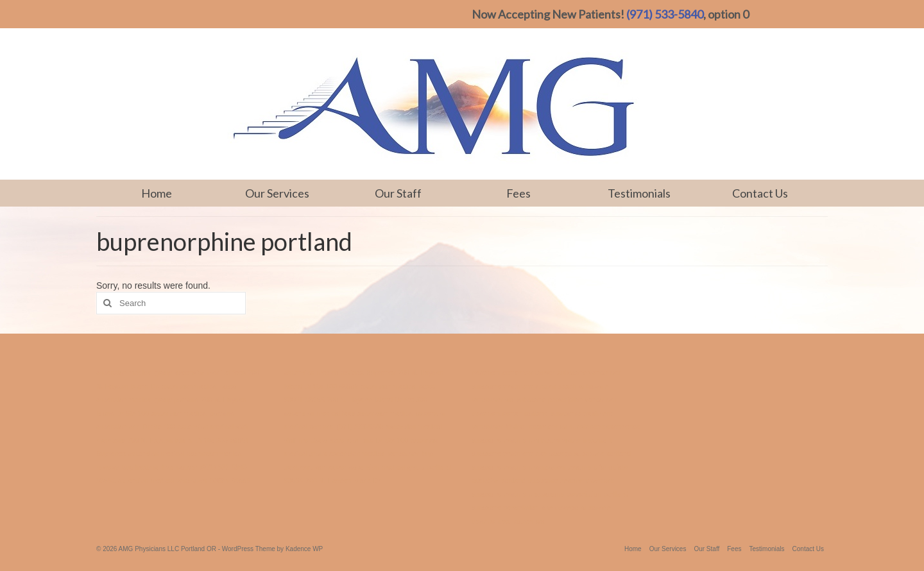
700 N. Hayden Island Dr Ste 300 (177, 440)
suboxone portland (603, 454)
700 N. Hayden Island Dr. (344, 481)
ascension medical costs (199, 386)
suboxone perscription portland (581, 494)
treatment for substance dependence (585, 427)
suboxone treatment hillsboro (516, 440)
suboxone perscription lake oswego (525, 507)
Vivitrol (516, 427)
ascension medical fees (210, 373)
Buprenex (111, 454)
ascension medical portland (193, 413)
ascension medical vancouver (163, 481)
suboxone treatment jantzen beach (524, 386)
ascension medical (157, 454)
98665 (241, 481)
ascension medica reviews (324, 373)
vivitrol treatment (587, 440)
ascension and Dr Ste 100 (136, 427)
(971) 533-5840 (665, 14)
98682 (106, 481)
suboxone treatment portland (572, 481)
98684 (219, 481)
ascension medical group (134, 373)
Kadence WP (304, 549)
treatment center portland (510, 413)
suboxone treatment (502, 494)
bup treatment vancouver (160, 467)
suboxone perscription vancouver (567, 400)
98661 (240, 440)
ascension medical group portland (147, 400)
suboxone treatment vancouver (518, 467)
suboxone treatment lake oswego (522, 454)
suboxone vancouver (589, 373)
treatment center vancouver (513, 373)
